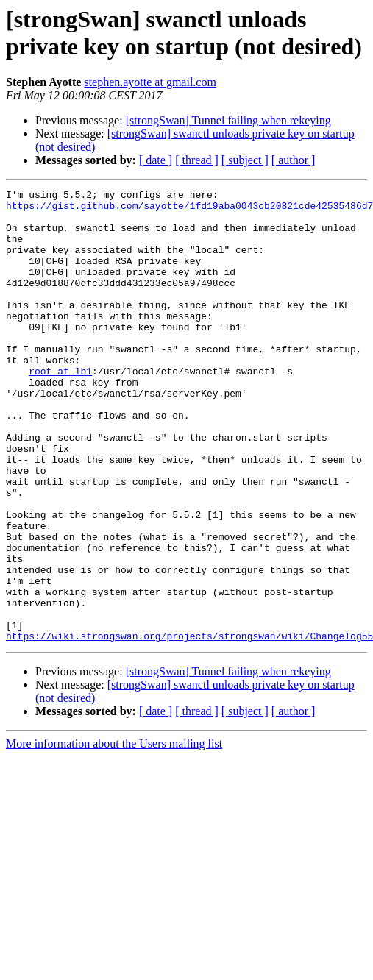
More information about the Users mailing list (114, 834)
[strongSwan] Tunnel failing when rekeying (228, 120)
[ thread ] (197, 160)
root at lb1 (60, 408)
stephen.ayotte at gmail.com (150, 82)
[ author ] (294, 160)
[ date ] (156, 160)
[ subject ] (245, 160)
